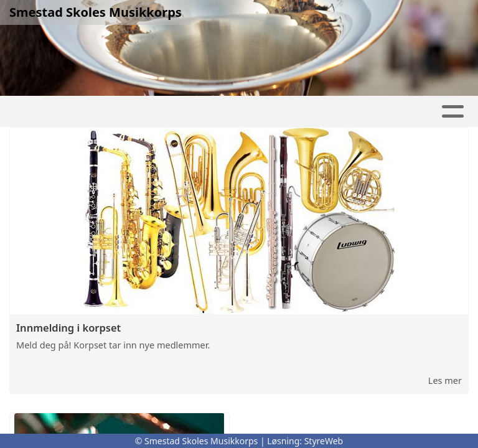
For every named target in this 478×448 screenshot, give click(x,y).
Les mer (445, 380)
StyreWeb (324, 441)
